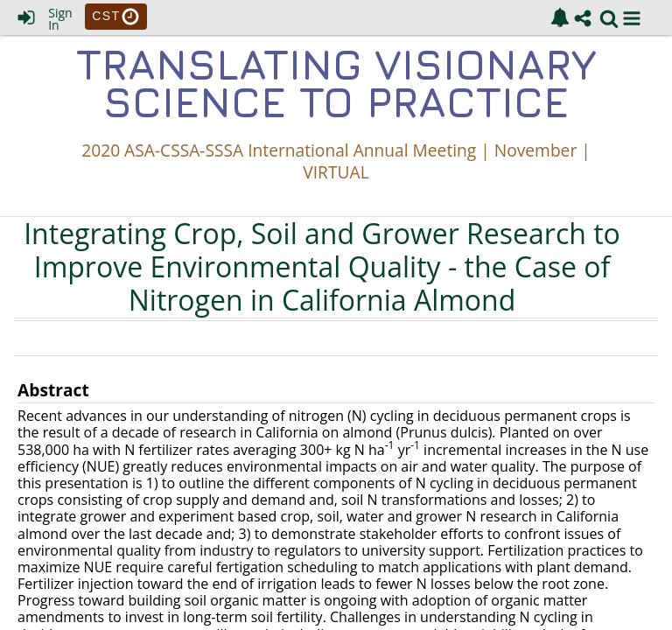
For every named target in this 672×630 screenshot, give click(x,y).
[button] (632, 18)
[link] (560, 17)
